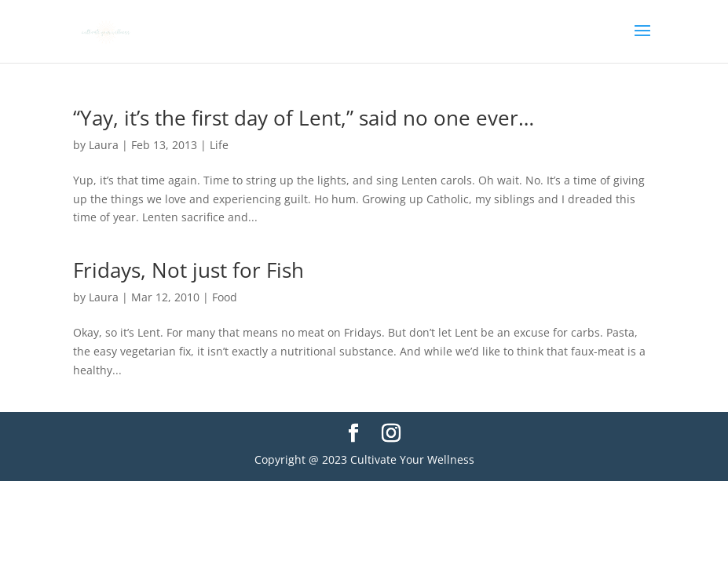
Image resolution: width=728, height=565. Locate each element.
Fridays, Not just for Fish (188, 270)
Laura (104, 145)
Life (219, 145)
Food (225, 297)
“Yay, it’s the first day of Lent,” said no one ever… (304, 118)
